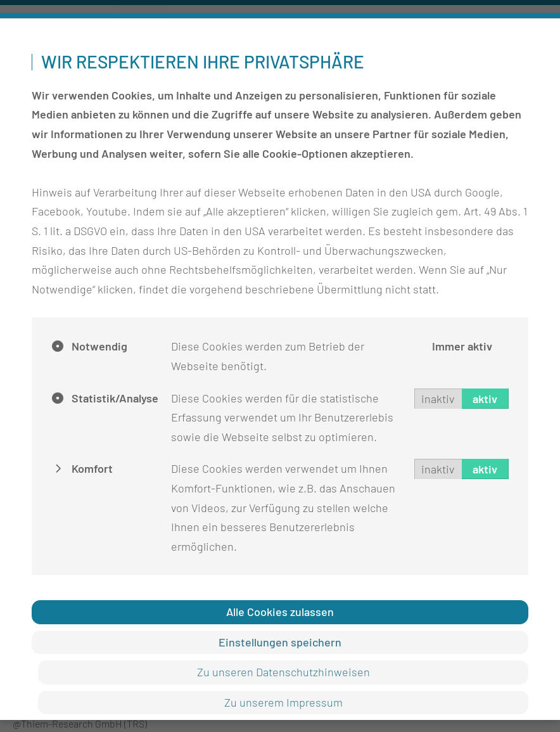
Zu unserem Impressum (283, 702)
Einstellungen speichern (280, 641)
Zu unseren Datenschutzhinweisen (283, 672)
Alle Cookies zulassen (280, 612)
